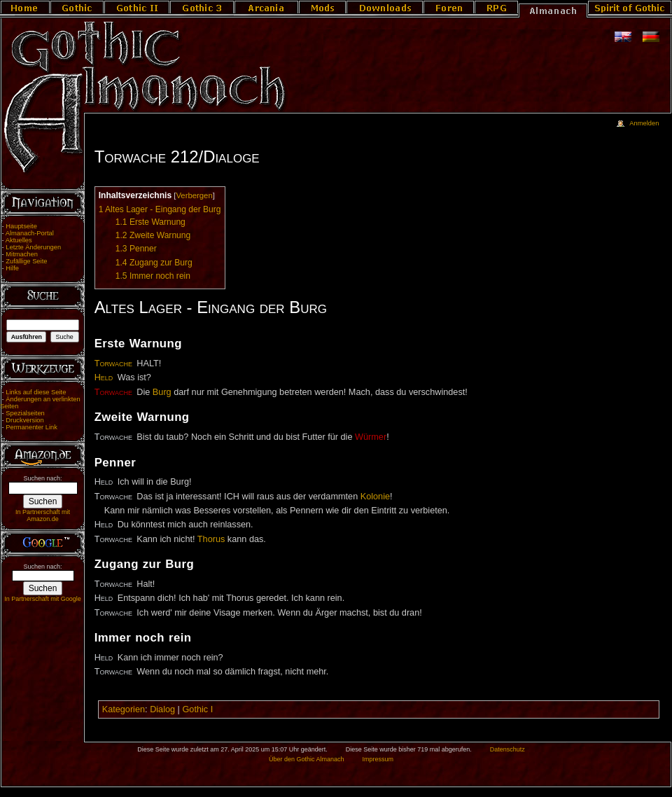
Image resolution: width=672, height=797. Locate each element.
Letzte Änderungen (33, 247)
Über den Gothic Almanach (307, 759)
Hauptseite (21, 226)
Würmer (371, 437)
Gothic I (197, 709)
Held (104, 377)
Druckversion (24, 420)
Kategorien (124, 709)
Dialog (162, 709)
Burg (162, 392)
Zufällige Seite (26, 261)
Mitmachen (22, 254)
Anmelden (644, 123)
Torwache (113, 363)
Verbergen (194, 195)
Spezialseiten (25, 413)
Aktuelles (19, 240)
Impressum (378, 759)
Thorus (211, 539)
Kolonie (375, 497)
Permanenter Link (31, 427)
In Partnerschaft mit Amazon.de (43, 515)
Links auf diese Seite (36, 392)
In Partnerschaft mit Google (43, 599)
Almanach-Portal (30, 233)
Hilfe (12, 268)
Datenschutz (507, 749)
